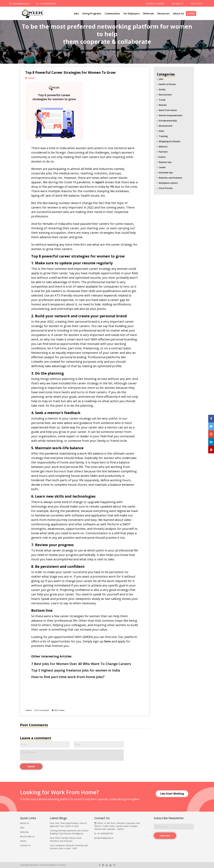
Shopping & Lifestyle (169, 141)
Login (191, 14)
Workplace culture (168, 183)
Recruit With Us (27, 836)
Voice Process (166, 188)
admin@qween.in (19, 4)
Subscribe (165, 836)
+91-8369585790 (46, 4)
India (161, 131)
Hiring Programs (92, 14)
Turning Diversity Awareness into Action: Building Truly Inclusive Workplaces (69, 832)
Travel (162, 100)
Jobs (77, 14)
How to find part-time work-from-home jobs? (68, 677)
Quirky (162, 89)
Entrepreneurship (168, 121)
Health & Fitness (167, 84)
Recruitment (165, 95)
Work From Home (168, 110)
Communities (112, 14)
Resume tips (165, 162)
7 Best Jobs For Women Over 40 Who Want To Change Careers (81, 664)
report (99, 182)
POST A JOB (196, 4)
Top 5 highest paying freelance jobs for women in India (76, 670)
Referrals (149, 14)
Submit (31, 766)
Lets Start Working (172, 794)
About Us (178, 14)
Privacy (63, 865)
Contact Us (25, 845)
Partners (163, 152)
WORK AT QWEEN (155, 4)
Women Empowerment (171, 115)
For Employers (132, 14)
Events (162, 157)
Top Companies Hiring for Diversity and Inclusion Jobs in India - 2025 (69, 847)
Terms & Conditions (49, 865)
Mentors (163, 147)
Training (163, 136)
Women (163, 105)
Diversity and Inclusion (170, 178)
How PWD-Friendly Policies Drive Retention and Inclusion (66, 839)
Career (162, 167)
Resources (164, 14)
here (107, 641)
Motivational (165, 126)
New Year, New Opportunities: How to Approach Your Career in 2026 (68, 825)
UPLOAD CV (177, 4)
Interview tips (166, 173)
